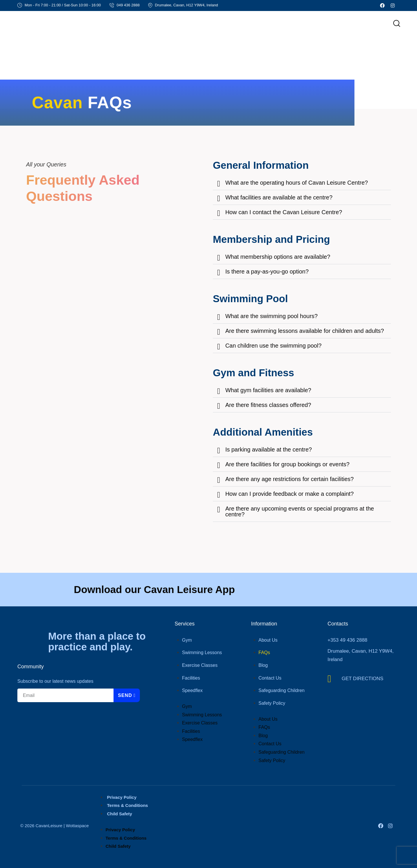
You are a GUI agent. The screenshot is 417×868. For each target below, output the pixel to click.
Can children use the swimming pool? (273, 346)
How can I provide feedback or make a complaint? (290, 494)
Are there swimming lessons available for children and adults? (305, 331)
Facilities (191, 678)
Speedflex (192, 690)
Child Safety (120, 814)
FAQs (264, 653)
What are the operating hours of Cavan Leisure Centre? (297, 183)
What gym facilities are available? (268, 390)
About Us (268, 640)
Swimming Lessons (202, 653)
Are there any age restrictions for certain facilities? (290, 479)
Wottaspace (77, 826)
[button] (302, 183)
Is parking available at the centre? (269, 449)
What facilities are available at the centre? (279, 197)
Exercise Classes (200, 665)
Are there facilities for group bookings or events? (287, 464)
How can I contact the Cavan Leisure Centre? (284, 212)
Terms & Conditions (128, 805)
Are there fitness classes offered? (268, 405)
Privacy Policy (122, 797)
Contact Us (270, 678)
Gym (187, 640)
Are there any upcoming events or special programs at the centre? (300, 511)
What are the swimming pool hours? (271, 316)
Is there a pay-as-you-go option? (267, 271)
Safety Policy (272, 703)
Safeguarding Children (282, 690)
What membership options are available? (278, 257)
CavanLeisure (49, 826)
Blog (263, 665)
